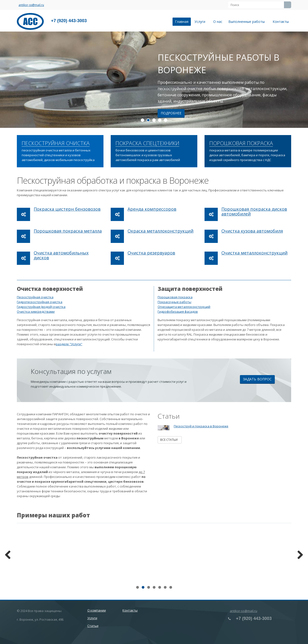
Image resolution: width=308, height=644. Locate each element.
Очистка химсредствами (36, 312)
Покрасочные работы (174, 302)
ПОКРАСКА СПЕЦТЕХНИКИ (147, 143)
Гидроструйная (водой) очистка (41, 307)
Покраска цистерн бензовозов (67, 209)
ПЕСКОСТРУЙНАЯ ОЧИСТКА (56, 143)
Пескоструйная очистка (35, 297)
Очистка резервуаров (151, 253)
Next (298, 555)
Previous (10, 555)
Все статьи (170, 440)
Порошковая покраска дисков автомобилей (254, 211)
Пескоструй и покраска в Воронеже (201, 426)
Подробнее (171, 113)
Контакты (281, 22)
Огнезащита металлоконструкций (184, 307)
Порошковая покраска (175, 297)
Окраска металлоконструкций (160, 231)
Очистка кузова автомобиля (252, 231)
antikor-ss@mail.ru (31, 5)
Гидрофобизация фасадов (178, 312)
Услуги (201, 22)
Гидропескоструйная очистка (40, 302)
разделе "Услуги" (69, 344)
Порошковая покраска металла (68, 231)
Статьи (93, 626)
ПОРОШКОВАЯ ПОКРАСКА (241, 143)
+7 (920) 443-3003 (69, 21)
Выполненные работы (247, 22)
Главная (182, 22)
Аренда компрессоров (152, 209)
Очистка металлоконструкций (254, 253)
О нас (218, 22)
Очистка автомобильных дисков (61, 255)
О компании (97, 610)
